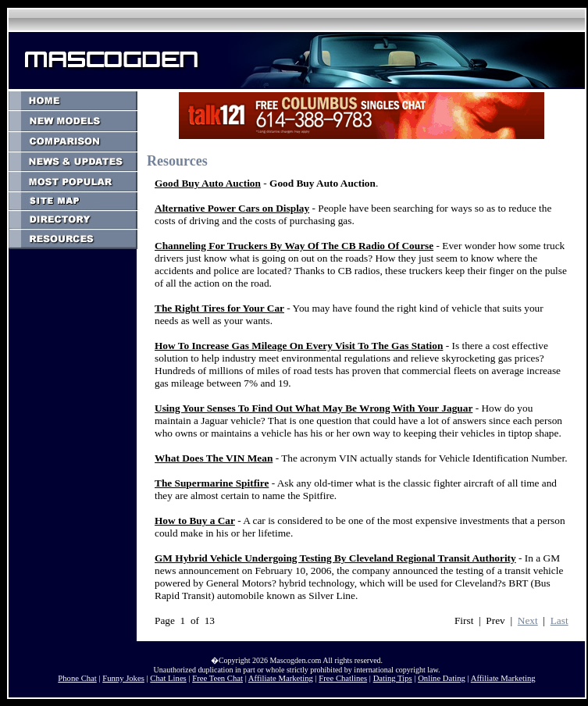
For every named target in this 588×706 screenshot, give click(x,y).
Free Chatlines (343, 678)
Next (528, 620)
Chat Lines (168, 678)
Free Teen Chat (217, 678)
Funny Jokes (123, 678)
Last (559, 620)
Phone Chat (77, 678)
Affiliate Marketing (281, 678)
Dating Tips (393, 678)
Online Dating (442, 678)
